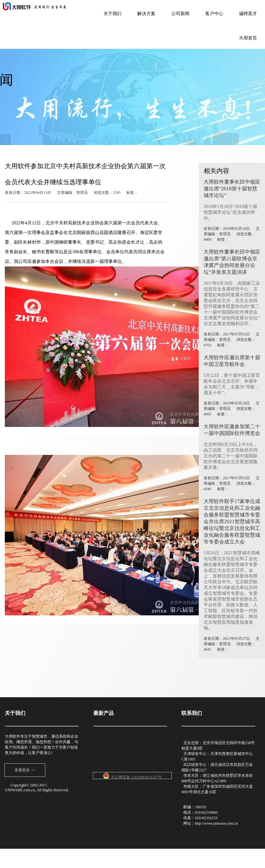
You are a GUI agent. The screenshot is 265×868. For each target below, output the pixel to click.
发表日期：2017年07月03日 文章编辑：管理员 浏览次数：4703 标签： (232, 340)
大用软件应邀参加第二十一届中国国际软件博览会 (232, 430)
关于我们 (113, 14)
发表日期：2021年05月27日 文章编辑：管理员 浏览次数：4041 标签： (232, 644)
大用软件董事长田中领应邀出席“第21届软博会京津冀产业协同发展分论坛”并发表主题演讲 (232, 262)
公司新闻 (180, 14)
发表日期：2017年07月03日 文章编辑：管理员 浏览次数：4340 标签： (232, 483)
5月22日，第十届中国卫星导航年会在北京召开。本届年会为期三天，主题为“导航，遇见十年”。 (232, 384)
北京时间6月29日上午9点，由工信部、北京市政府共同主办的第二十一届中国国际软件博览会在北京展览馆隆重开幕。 (231, 456)
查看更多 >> (25, 770)
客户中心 (214, 14)
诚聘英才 (248, 14)
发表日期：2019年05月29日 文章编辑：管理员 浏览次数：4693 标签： (232, 409)
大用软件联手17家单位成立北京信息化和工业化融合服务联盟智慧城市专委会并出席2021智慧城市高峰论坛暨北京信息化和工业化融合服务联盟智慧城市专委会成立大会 (232, 521)
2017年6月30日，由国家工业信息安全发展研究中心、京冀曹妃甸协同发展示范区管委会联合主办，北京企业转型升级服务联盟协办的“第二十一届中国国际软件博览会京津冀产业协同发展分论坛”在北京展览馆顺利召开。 (232, 304)
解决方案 (146, 14)
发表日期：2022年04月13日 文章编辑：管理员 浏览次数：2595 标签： (71, 193)
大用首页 (248, 38)
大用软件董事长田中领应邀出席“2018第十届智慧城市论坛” (232, 189)
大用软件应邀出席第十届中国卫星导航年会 (232, 361)
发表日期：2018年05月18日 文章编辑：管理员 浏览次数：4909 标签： (232, 234)
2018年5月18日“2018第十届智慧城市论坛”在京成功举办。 (230, 212)
